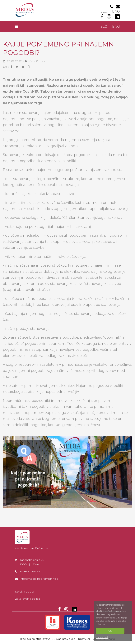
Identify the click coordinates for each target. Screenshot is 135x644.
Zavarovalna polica (28, 599)
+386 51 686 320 (31, 571)
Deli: (6, 67)
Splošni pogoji (25, 592)
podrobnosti (102, 637)
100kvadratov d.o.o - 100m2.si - (71, 639)
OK (110, 631)
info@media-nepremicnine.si (39, 579)
